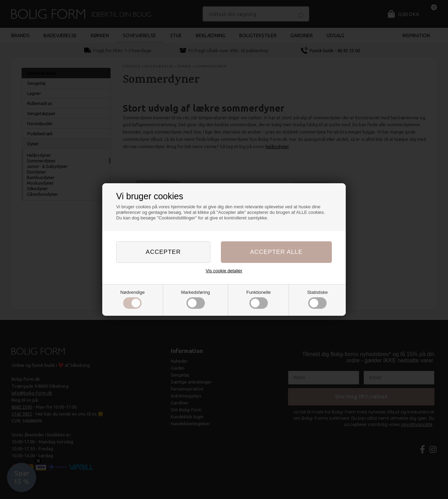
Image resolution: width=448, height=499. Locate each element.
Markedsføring (196, 299)
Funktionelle (258, 299)
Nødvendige (133, 299)
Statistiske (317, 299)
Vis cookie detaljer (224, 271)
